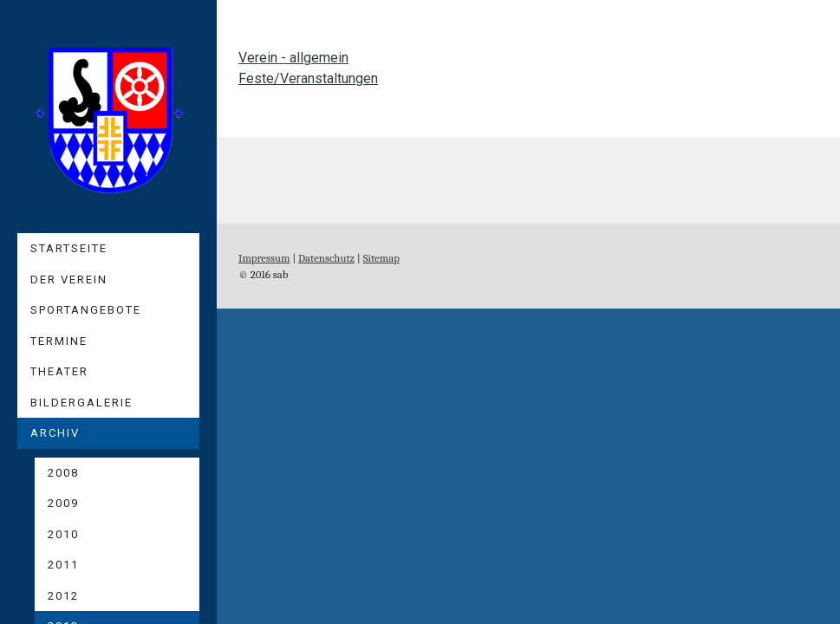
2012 (63, 596)
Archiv (55, 433)
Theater (59, 371)
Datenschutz (326, 258)
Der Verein (69, 279)
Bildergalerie (81, 403)
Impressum (264, 258)
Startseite (69, 248)
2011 (63, 565)
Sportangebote (86, 310)
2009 (63, 503)
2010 (63, 534)
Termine (59, 341)
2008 (63, 473)
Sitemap (381, 258)
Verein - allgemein (293, 58)
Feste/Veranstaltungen (308, 78)
